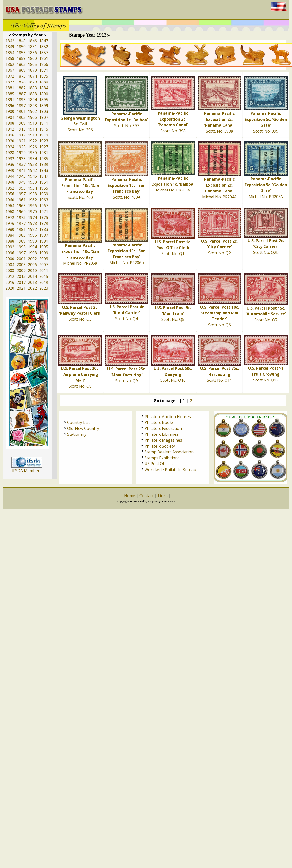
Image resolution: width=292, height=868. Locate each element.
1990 (32, 241)
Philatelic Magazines (163, 440)
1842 (10, 41)
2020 (10, 288)
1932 (10, 159)
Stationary (77, 434)
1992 (10, 247)
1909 (21, 123)
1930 (32, 153)
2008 (10, 271)
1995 (44, 247)
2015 (44, 276)
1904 (10, 117)
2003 (44, 259)
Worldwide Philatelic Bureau (170, 470)
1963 (44, 200)
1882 (21, 88)
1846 (32, 41)
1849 (10, 47)
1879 (32, 82)
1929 (21, 153)
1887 (21, 94)
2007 (44, 265)
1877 (10, 82)
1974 (32, 217)
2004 (10, 265)
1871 (44, 70)
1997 (21, 253)
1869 (21, 70)
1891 (10, 100)
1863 (21, 64)
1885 (10, 94)
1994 (32, 247)
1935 (44, 159)
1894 (32, 100)
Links (163, 496)
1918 (32, 135)
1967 (44, 206)
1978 (32, 223)
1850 (21, 47)
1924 (10, 147)
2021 (21, 288)
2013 (21, 276)
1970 (32, 212)
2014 (32, 276)
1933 (21, 159)
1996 (10, 253)
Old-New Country (83, 428)
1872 (10, 76)
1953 (21, 188)
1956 (10, 194)
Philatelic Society (160, 446)
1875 (44, 76)
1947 (44, 176)
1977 (21, 223)
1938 (32, 164)
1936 (10, 164)
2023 (44, 288)
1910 (32, 123)
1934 (32, 159)
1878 (21, 82)
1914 (32, 129)
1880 (44, 82)
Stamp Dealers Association (169, 452)
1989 (21, 241)
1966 (32, 206)
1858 (10, 58)
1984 (10, 235)
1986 (32, 235)
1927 (44, 147)
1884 (44, 88)
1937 (21, 164)
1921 (21, 141)
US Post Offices (159, 464)
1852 (44, 47)
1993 (21, 247)
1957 (21, 194)
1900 (10, 111)
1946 (32, 176)
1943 (44, 170)
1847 (44, 41)
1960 (10, 200)
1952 (10, 188)
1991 (44, 241)
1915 (44, 129)
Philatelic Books (159, 422)
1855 (21, 53)
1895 (44, 100)
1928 (10, 153)
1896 (10, 106)
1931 (44, 153)
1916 (10, 135)
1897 (21, 106)
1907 (44, 117)
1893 (21, 100)
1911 (44, 123)
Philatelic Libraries (161, 434)
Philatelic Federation (163, 428)
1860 (32, 58)
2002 (32, 259)
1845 (21, 41)
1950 (32, 182)
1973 (21, 217)
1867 (10, 70)
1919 (44, 135)
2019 (44, 282)
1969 (21, 212)
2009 (21, 271)
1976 (10, 223)
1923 (44, 141)
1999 (44, 253)
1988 (10, 241)
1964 (10, 206)
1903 (44, 111)
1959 (44, 194)
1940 (10, 170)
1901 (21, 111)
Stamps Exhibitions (162, 458)
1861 (44, 58)
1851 (32, 47)
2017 (21, 282)
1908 (10, 123)
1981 (21, 229)
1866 (44, 64)
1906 (32, 117)
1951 (44, 182)
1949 (21, 182)
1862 (10, 64)
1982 (32, 229)
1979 (44, 223)
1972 (10, 217)
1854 (10, 53)
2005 (21, 265)
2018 (32, 282)
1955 (44, 188)
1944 (10, 176)
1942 (32, 170)
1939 (44, 164)
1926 (32, 147)
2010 (32, 271)
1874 (32, 76)
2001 (21, 259)
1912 (10, 129)
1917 (21, 135)
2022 (32, 288)
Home (130, 496)
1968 (10, 212)
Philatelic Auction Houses (168, 417)
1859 (21, 58)
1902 (32, 111)
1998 (32, 253)
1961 (21, 200)
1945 (21, 176)
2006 (32, 265)
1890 (44, 94)
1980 (10, 229)
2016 (10, 282)
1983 (44, 229)
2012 (10, 276)
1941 (21, 170)
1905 (21, 117)
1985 (21, 235)
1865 (32, 64)
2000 (10, 259)
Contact (146, 496)
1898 (32, 106)
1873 (21, 76)
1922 (32, 141)
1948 (10, 182)
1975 (44, 217)
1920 (10, 141)
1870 (32, 70)
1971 (44, 212)
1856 (32, 53)
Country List (79, 422)
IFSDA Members (27, 471)
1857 (44, 53)
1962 (32, 200)
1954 (32, 188)
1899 (44, 106)
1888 (32, 94)
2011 (44, 271)
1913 (21, 129)
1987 (44, 235)
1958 (32, 194)
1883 (32, 88)
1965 (21, 206)
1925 (21, 147)
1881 (10, 88)
